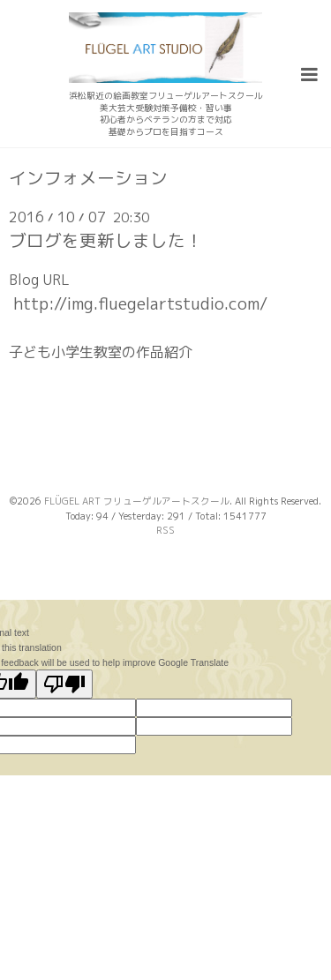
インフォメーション (88, 178)
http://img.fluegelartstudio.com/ (140, 303)
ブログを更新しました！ (106, 240)
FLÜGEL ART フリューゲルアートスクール (137, 501)
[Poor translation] (64, 684)
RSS (165, 530)
